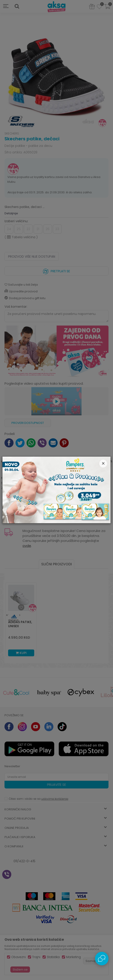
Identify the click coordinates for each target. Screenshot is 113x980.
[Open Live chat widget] (102, 959)
